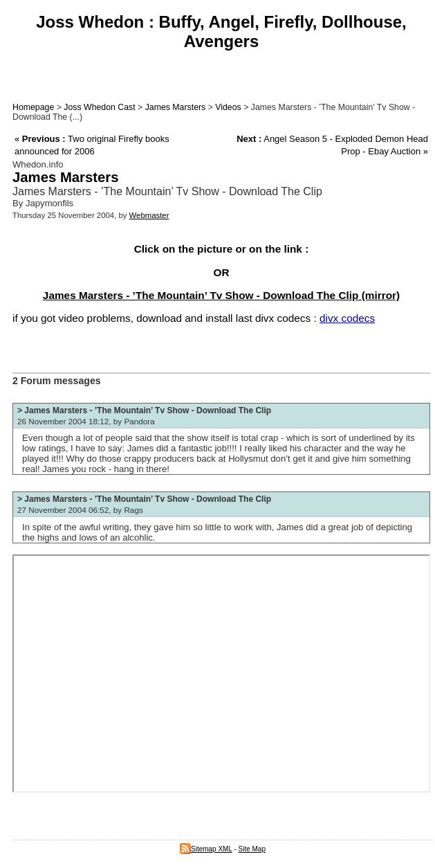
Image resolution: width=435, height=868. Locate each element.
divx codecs (347, 318)
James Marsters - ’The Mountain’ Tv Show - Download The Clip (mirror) (221, 295)
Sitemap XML (206, 849)
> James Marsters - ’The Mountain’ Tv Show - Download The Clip (144, 410)
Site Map (252, 849)
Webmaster (149, 215)
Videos (228, 107)
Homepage (33, 107)
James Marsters (176, 107)
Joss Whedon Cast (99, 107)
